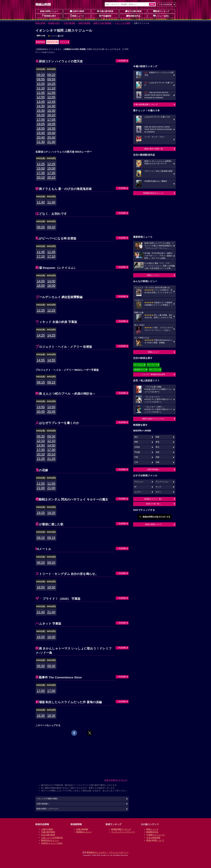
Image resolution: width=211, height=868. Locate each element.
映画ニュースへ (154, 275)
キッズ (158, 487)
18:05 (41, 124)
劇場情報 (40, 42)
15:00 (41, 168)
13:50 (41, 407)
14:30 (41, 106)
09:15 (41, 382)
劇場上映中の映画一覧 (154, 149)
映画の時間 (40, 23)
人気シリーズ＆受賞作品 (52, 838)
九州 (136, 462)
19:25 (41, 513)
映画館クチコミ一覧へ (154, 499)
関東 (157, 437)
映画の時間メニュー (49, 11)
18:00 (41, 286)
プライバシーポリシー (119, 852)
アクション (139, 482)
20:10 (41, 177)
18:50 (41, 587)
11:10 (41, 88)
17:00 (41, 691)
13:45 (41, 102)
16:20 (41, 115)
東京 (136, 437)
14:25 (41, 335)
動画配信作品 (133, 16)
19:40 (41, 133)
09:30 (41, 436)
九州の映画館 (69, 23)
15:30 (41, 111)
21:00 (41, 488)
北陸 (157, 452)
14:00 (41, 281)
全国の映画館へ (154, 469)
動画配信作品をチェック (154, 193)
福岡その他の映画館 (102, 23)
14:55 (41, 360)
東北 (157, 447)
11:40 (41, 202)
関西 (136, 442)
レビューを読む (161, 16)
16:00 (41, 637)
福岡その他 (41, 36)
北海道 (137, 447)
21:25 (41, 459)
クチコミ (64, 42)
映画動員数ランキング (121, 829)
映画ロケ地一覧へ (154, 504)
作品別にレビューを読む (52, 843)
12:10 (41, 441)
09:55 (41, 79)
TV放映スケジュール (156, 835)
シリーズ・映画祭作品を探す (154, 374)
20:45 (41, 411)
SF (135, 487)
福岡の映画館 (84, 23)
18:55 (41, 128)
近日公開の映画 (133, 11)
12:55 (41, 97)
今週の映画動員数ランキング (146, 104)
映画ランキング (161, 11)
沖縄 (157, 462)
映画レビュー (154, 352)
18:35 (41, 716)
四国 (157, 457)
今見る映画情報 (153, 838)
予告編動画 (105, 16)
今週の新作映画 (105, 11)
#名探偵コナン (140, 370)
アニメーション (162, 482)
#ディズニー (154, 370)
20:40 (41, 137)
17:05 (41, 120)
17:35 (41, 173)
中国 (136, 457)
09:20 (41, 75)
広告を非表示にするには (116, 780)
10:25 (41, 84)
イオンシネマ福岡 (122, 23)
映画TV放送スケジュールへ (154, 419)
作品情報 (122, 61)
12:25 (41, 164)
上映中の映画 (77, 11)
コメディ (138, 492)
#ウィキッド (152, 365)
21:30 (41, 142)
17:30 (41, 450)
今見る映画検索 (166, 4)
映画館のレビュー (84, 832)
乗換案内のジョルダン (97, 852)
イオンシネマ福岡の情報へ (48, 799)
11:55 (41, 93)
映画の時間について (154, 524)
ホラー (158, 492)
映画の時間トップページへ (48, 809)
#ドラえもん (139, 365)
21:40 (41, 612)
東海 (157, 442)
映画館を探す (49, 16)
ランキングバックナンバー (123, 832)
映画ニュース (77, 16)
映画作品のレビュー (50, 840)
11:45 (41, 252)
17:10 (41, 256)
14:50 (41, 445)
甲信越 (137, 452)
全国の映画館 (82, 829)
